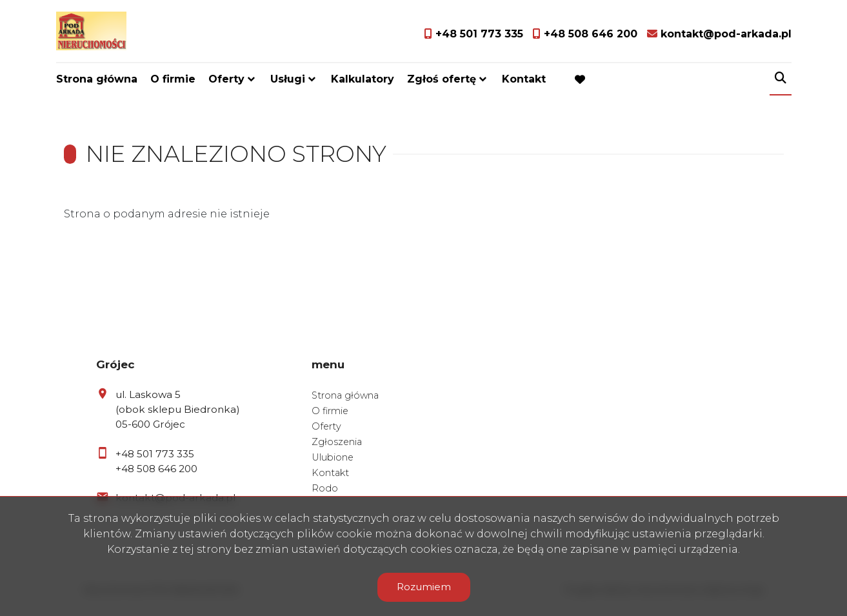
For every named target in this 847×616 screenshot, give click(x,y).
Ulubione (333, 457)
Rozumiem (424, 587)
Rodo (325, 488)
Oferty (226, 79)
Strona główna (97, 79)
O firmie (173, 79)
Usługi (288, 79)
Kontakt (524, 79)
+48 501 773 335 (155, 454)
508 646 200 (167, 469)
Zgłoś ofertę (442, 79)
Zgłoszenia (337, 442)
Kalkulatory (363, 79)
